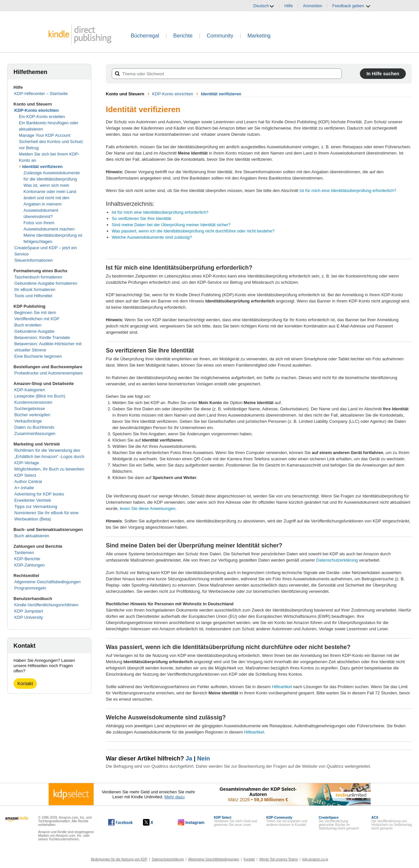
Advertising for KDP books (39, 494)
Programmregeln (30, 588)
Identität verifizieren (43, 167)
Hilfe (289, 6)
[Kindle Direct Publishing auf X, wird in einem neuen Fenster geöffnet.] (155, 822)
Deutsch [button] (264, 6)
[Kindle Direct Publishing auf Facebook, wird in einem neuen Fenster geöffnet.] (120, 822)
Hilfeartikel (282, 687)
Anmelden (313, 6)
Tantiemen (24, 553)
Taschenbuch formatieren (38, 277)
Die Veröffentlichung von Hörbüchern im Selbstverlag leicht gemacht (392, 823)
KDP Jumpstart (29, 611)
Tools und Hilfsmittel (34, 296)
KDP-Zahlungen (30, 565)
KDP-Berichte (27, 559)
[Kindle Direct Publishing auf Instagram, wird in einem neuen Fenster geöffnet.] (191, 822)
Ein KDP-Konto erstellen (42, 117)
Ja (189, 759)
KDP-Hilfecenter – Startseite (41, 94)
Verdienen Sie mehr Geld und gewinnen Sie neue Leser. (235, 821)
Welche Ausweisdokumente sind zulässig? (152, 237)
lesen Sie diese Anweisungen (148, 508)
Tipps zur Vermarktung (36, 506)
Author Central (28, 482)
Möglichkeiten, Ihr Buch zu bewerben (49, 469)
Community (220, 36)
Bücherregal (145, 36)
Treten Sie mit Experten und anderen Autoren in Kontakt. (287, 821)
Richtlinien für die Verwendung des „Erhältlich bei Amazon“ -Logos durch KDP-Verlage (49, 457)
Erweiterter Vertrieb (33, 500)
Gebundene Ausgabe (35, 331)
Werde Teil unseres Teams (279, 859)
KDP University (29, 617)
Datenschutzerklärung (337, 560)
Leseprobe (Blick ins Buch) (40, 396)
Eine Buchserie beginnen (38, 356)
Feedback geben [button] (351, 6)
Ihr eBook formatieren (35, 289)
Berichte (183, 36)
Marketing (259, 36)
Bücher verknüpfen (32, 415)
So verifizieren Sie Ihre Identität (141, 218)
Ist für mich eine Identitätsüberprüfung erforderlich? (348, 191)
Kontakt (25, 684)
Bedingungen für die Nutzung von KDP (119, 859)
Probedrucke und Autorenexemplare (49, 373)
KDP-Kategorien (30, 390)
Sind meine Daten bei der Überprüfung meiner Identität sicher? (171, 225)
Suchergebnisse (30, 409)
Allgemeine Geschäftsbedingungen (48, 582)
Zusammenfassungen (35, 434)
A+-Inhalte (24, 488)
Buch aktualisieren (32, 536)
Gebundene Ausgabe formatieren (46, 283)
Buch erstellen (28, 325)
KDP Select (25, 475)
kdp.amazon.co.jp (315, 859)
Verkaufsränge (28, 421)
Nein (204, 759)
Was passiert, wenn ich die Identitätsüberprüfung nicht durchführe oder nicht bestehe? (193, 231)
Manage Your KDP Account (45, 135)
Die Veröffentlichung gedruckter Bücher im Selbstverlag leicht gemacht (339, 823)
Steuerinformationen (34, 260)
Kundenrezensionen (34, 402)
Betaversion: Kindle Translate (42, 338)
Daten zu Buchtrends (34, 427)
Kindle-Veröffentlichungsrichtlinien (47, 605)
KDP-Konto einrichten (37, 110)
